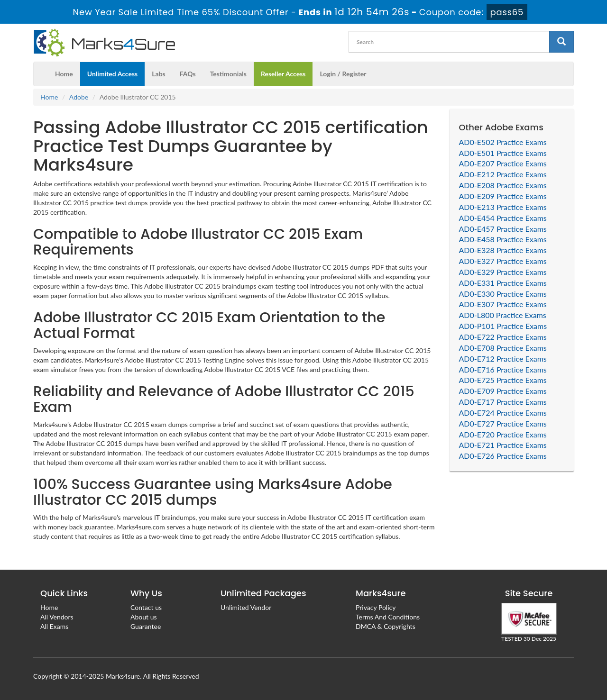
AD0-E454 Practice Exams (503, 218)
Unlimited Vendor (246, 607)
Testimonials (228, 74)
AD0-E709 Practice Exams (503, 391)
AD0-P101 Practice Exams (503, 326)
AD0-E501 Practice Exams (503, 153)
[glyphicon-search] (561, 42)
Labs (158, 74)
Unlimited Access (112, 74)
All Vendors (57, 617)
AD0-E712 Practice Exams (503, 359)
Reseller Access (283, 74)
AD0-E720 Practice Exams (503, 434)
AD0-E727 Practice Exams (503, 423)
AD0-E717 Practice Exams (503, 402)
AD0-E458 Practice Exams (503, 239)
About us (144, 617)
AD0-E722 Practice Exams (503, 337)
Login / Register (343, 74)
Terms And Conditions (388, 617)
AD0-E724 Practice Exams (503, 413)
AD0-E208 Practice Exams (503, 185)
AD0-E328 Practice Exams (503, 250)
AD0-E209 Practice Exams (503, 196)
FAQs (188, 74)
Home (64, 74)
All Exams (54, 626)
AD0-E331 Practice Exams (503, 283)
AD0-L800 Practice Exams (503, 315)
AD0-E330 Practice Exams (503, 294)
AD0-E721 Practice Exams (503, 445)
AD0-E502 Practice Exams (503, 142)
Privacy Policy (376, 607)
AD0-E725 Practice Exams (503, 380)
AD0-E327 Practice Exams (503, 261)
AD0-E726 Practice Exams (503, 456)
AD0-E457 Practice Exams (503, 229)
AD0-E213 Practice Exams (503, 207)
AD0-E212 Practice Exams (503, 174)
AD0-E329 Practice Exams (503, 272)
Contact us (146, 607)
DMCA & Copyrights (386, 626)
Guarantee (146, 626)
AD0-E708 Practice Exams (503, 348)
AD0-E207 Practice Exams (503, 163)
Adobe (79, 97)
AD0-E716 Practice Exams (503, 369)
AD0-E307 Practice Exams (503, 304)
